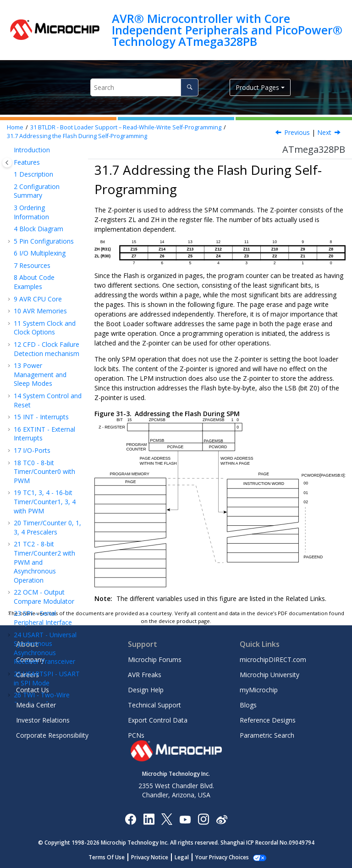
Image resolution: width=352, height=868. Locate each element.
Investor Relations (43, 720)
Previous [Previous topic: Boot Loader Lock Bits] (297, 132)
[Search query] (144, 87)
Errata (27, 434)
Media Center (36, 705)
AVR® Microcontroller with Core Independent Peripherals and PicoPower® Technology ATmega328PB (227, 30)
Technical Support (154, 705)
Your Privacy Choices (222, 857)
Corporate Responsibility (52, 735)
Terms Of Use (107, 857)
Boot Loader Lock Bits (46, 218)
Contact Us (33, 690)
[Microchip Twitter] (167, 819)
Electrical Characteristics (36, 342)
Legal (182, 857)
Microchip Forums (155, 659)
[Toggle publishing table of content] (7, 163)
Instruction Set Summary (40, 396)
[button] (16, 183)
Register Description (39, 299)
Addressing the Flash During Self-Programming (77, 136)
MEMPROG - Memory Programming (48, 320)
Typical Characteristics (36, 363)
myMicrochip (259, 690)
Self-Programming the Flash (46, 273)
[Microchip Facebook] (130, 819)
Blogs (248, 705)
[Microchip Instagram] (203, 819)
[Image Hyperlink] (185, 819)
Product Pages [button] (257, 87)
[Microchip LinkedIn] (149, 819)
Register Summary (46, 379)
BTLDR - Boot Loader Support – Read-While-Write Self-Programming (126, 127)
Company (30, 659)
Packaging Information (33, 417)
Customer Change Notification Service (43, 484)
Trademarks (32, 555)
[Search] (190, 87)
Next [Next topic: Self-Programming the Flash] (324, 132)
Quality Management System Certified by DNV (45, 576)
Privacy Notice (150, 857)
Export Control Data (158, 720)
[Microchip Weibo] (222, 819)
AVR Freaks (145, 675)
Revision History (42, 446)
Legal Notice (33, 543)
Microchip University (269, 675)
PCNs (136, 735)
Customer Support (41, 501)
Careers (27, 675)
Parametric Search (267, 735)
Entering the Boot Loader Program (45, 192)
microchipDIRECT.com (273, 659)
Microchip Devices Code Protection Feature (41, 522)
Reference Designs (268, 720)
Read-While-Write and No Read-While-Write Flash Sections (49, 157)
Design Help (146, 690)
